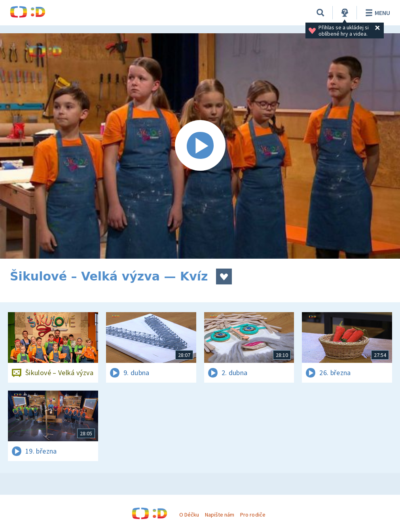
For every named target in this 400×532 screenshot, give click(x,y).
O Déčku (189, 515)
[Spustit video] (200, 146)
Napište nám (220, 515)
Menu (376, 13)
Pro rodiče (253, 515)
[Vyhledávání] (320, 13)
